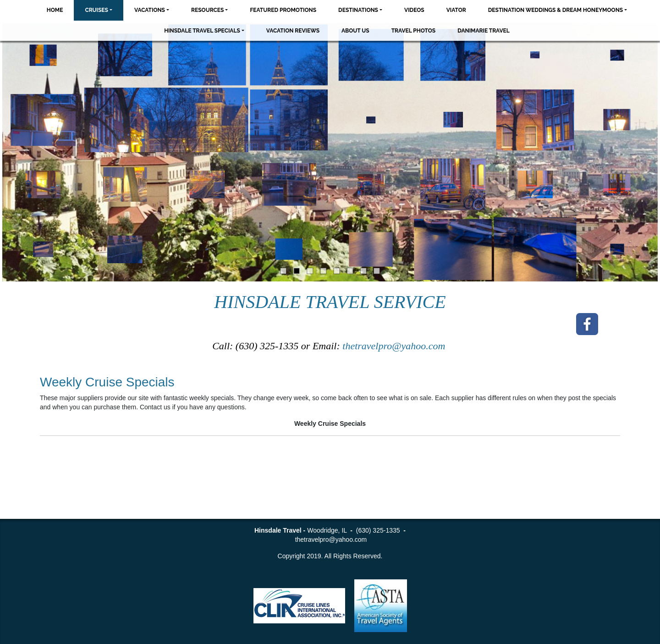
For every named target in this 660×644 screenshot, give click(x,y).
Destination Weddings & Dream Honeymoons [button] (555, 10)
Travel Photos (414, 31)
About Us (355, 31)
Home (55, 10)
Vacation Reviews (293, 31)
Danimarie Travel (484, 31)
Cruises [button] (96, 10)
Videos (414, 10)
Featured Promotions (283, 10)
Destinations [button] (358, 10)
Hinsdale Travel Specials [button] (202, 31)
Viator (456, 10)
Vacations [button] (150, 10)
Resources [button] (207, 10)
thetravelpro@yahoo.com (395, 346)
